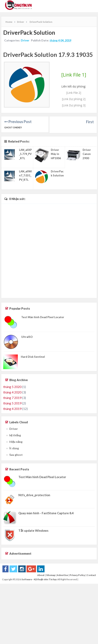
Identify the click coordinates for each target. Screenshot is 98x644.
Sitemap (51, 575)
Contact (91, 575)
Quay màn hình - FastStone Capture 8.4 (46, 513)
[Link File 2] (74, 93)
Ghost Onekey (13, 127)
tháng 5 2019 (12, 403)
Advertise (62, 575)
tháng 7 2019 (12, 398)
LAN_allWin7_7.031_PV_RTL (26, 175)
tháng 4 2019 (12, 409)
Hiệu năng (16, 442)
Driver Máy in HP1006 (56, 154)
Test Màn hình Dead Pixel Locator (43, 317)
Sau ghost (16, 455)
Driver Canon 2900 (87, 154)
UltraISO (27, 337)
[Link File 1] (74, 75)
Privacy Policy (77, 575)
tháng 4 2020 (12, 392)
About (41, 575)
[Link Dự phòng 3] (74, 105)
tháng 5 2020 (12, 387)
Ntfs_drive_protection (34, 495)
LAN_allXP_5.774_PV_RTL (25, 154)
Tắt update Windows (33, 531)
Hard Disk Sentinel (33, 357)
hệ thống (15, 435)
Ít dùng (14, 448)
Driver (25, 40)
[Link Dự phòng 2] (74, 99)
